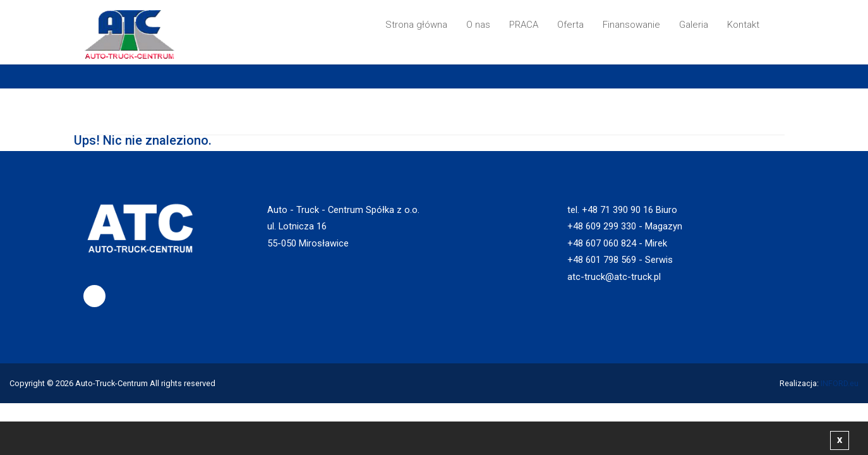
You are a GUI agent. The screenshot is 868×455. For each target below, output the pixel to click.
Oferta (570, 25)
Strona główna (416, 25)
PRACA (524, 25)
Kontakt (743, 25)
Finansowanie (631, 25)
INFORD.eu (840, 383)
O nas (478, 25)
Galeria (694, 25)
